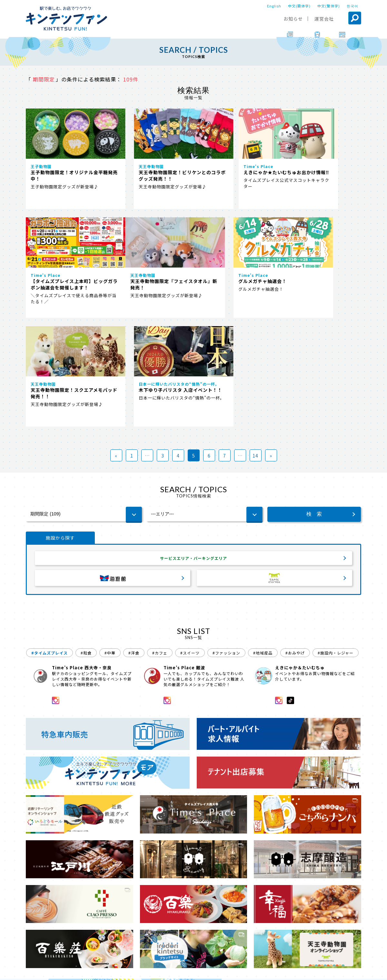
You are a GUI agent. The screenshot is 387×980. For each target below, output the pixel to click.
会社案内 (193, 971)
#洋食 (134, 543)
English (274, 6)
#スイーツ (190, 543)
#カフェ (160, 543)
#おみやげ (295, 543)
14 (255, 344)
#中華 (110, 543)
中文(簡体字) (299, 6)
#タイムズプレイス (50, 543)
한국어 (352, 6)
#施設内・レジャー (336, 543)
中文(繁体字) (329, 6)
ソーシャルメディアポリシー (292, 971)
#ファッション (226, 543)
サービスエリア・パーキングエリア (193, 447)
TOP (31, 952)
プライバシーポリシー (233, 971)
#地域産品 (263, 543)
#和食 (86, 543)
